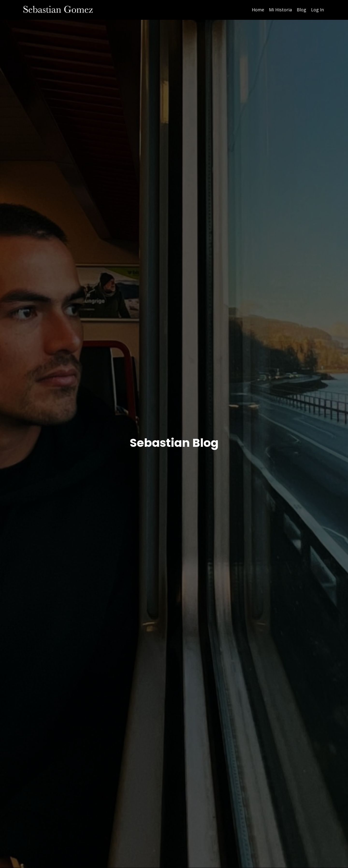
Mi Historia (280, 10)
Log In (317, 10)
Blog (301, 10)
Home (258, 10)
